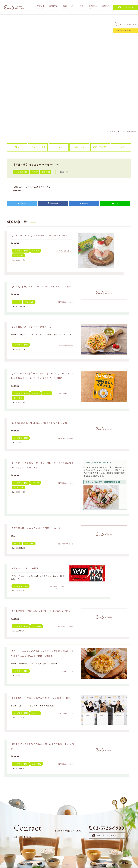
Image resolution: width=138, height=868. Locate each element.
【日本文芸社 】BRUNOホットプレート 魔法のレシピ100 (40, 611)
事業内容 (53, 7)
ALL (17, 147)
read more (66, 345)
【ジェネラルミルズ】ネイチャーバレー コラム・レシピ (39, 235)
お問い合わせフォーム (108, 835)
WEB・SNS (18, 255)
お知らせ (106, 7)
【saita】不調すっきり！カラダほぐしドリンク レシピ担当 (41, 286)
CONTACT (126, 7)
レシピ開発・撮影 (38, 147)
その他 (121, 147)
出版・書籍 (79, 147)
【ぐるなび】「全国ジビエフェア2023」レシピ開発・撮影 (41, 698)
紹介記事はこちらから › (64, 251)
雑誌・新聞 (46, 172)
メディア (59, 147)
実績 (82, 7)
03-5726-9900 (107, 828)
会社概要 (40, 7)
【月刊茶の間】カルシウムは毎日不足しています (36, 528)
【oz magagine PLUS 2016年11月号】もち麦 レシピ (39, 423)
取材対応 (35, 393)
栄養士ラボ (68, 7)
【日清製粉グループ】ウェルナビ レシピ (31, 327)
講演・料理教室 (100, 147)
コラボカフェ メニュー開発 (25, 568)
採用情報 (93, 7)
